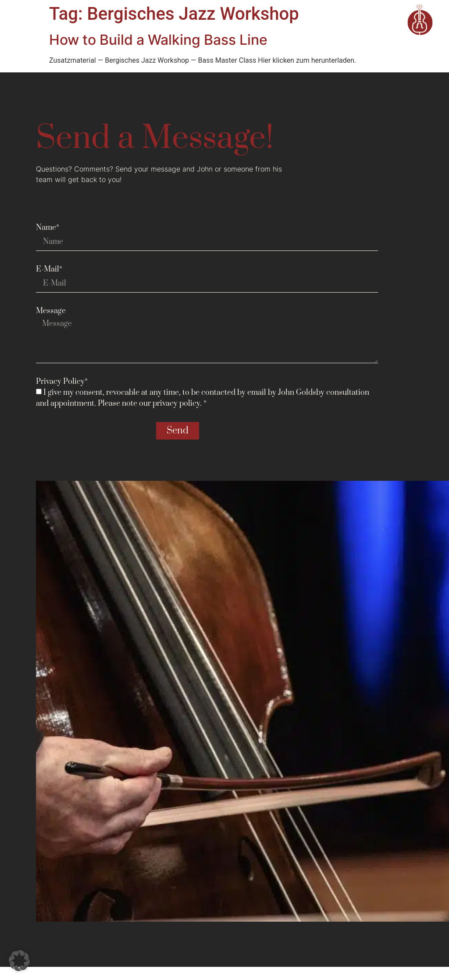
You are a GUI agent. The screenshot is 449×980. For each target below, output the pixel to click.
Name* (48, 228)
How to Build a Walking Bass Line (158, 40)
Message (51, 311)
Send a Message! (155, 138)
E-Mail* (49, 269)
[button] (19, 961)
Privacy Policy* (62, 382)
